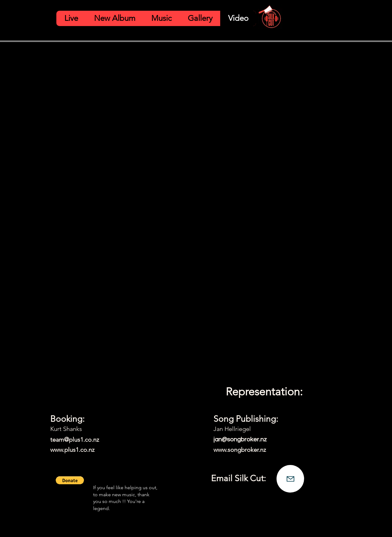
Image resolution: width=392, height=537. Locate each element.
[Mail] (290, 479)
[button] (70, 480)
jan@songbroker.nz (240, 440)
